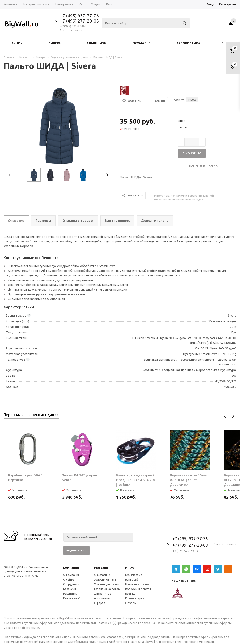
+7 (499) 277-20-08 (79, 21)
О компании (71, 575)
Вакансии (69, 589)
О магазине (102, 575)
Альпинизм (97, 43)
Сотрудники (71, 584)
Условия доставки (107, 584)
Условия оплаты (105, 580)
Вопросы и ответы (138, 589)
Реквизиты (70, 594)
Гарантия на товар (107, 589)
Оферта (100, 603)
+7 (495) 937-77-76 (79, 16)
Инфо (130, 567)
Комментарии (135, 598)
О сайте (69, 580)
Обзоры (131, 603)
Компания (71, 567)
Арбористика (188, 43)
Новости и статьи (137, 584)
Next (107, 175)
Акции (17, 43)
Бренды (130, 594)
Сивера (55, 43)
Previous (9, 175)
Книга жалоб (72, 598)
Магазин (101, 567)
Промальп (142, 43)
